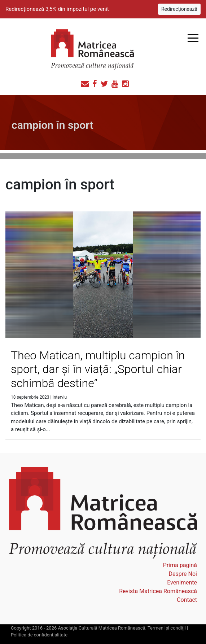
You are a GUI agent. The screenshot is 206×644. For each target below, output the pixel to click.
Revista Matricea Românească (158, 591)
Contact (187, 600)
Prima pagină (180, 565)
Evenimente (182, 582)
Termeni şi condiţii (167, 628)
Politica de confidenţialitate (39, 635)
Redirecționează (179, 9)
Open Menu (193, 38)
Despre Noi (183, 574)
